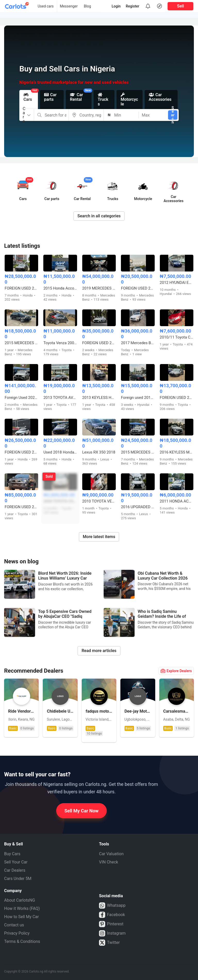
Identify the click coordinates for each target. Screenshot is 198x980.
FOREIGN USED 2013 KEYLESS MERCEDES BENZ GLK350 (138, 288)
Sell (181, 6)
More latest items (99, 537)
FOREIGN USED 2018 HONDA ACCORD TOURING (21, 288)
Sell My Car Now (82, 811)
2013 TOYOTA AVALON (60, 398)
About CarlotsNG (20, 900)
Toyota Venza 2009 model (60, 343)
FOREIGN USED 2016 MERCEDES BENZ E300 (99, 343)
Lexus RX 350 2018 (99, 452)
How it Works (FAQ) (22, 908)
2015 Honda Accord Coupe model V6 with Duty (60, 288)
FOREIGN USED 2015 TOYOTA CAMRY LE (177, 398)
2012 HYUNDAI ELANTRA (177, 283)
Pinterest (111, 924)
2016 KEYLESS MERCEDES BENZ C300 (177, 452)
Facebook (112, 915)
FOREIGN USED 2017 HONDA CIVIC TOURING (21, 452)
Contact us (14, 925)
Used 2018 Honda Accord (60, 452)
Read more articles (99, 651)
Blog (87, 6)
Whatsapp (112, 905)
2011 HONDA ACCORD (177, 501)
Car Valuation (111, 854)
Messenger (69, 6)
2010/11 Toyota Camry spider (177, 337)
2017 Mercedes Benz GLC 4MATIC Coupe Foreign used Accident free (138, 343)
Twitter (109, 943)
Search (173, 115)
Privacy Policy (17, 933)
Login (116, 6)
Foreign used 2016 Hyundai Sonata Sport (138, 398)
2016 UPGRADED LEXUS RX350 (138, 507)
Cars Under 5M (18, 879)
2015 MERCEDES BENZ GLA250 (21, 343)
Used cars (46, 6)
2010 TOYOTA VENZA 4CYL (99, 501)
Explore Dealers (176, 671)
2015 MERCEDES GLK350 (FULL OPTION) (138, 452)
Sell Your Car (16, 862)
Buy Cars (12, 854)
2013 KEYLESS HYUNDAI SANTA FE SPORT (99, 398)
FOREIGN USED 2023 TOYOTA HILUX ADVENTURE (21, 507)
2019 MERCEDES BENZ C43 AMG (99, 288)
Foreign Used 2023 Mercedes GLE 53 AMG (21, 398)
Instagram (112, 933)
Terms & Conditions (22, 941)
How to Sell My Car (21, 917)
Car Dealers (15, 870)
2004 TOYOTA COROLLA (60, 501)
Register (133, 6)
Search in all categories (99, 216)
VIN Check (109, 862)
